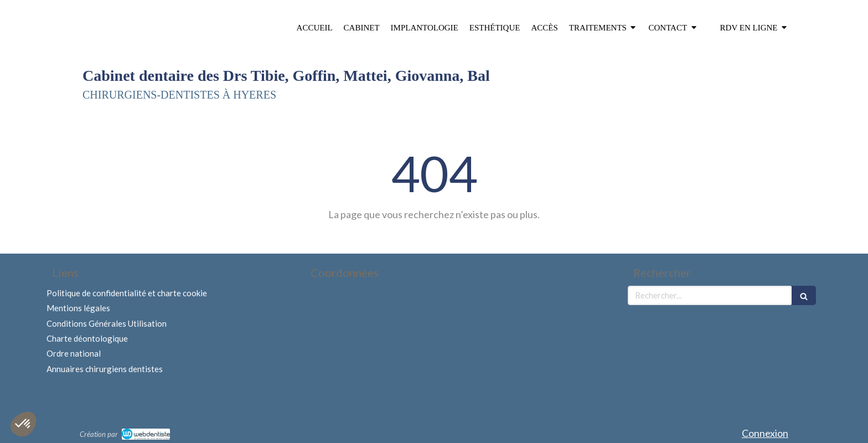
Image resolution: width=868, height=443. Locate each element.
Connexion (765, 433)
